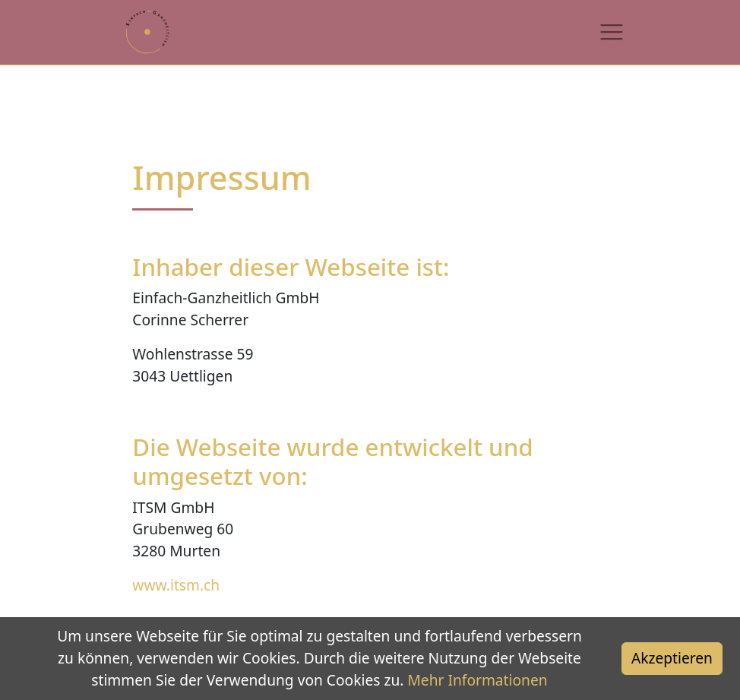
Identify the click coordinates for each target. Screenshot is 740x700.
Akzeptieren (672, 658)
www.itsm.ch (176, 585)
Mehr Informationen (477, 680)
